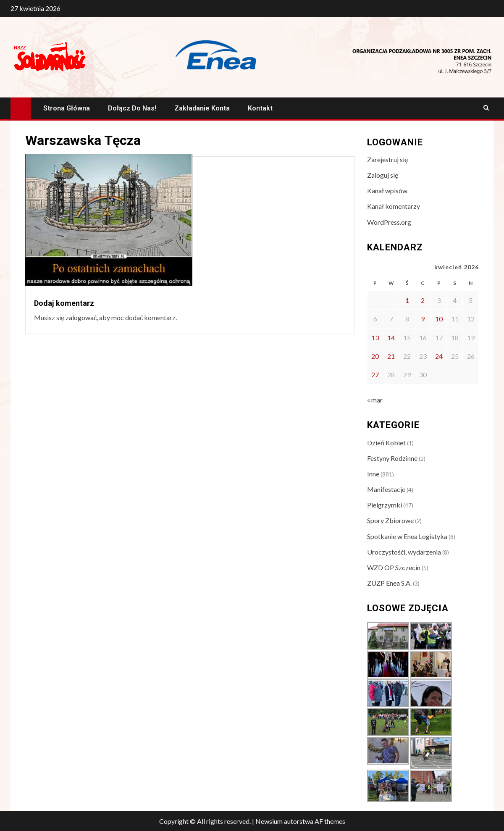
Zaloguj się (383, 175)
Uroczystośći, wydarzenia (404, 552)
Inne (373, 474)
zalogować (81, 317)
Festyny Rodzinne (392, 458)
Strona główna (67, 108)
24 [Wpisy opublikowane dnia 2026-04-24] (439, 356)
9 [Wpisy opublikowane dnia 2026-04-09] (423, 319)
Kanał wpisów (387, 191)
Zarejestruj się (387, 159)
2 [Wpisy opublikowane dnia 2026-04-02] (423, 300)
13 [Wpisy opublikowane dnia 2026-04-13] (375, 338)
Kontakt (260, 108)
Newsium (269, 821)
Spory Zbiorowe (390, 520)
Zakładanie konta (202, 108)
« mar (375, 400)
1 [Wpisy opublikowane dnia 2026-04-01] (407, 300)
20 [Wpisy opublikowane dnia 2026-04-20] (375, 356)
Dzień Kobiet (386, 443)
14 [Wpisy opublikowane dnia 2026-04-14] (391, 338)
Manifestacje (386, 489)
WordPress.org (389, 222)
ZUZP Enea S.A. (389, 583)
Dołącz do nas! (132, 108)
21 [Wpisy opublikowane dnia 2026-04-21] (391, 356)
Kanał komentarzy (394, 206)
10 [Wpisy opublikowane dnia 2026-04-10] (439, 319)
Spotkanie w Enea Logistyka (407, 536)
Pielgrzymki (385, 505)
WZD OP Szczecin (394, 567)
